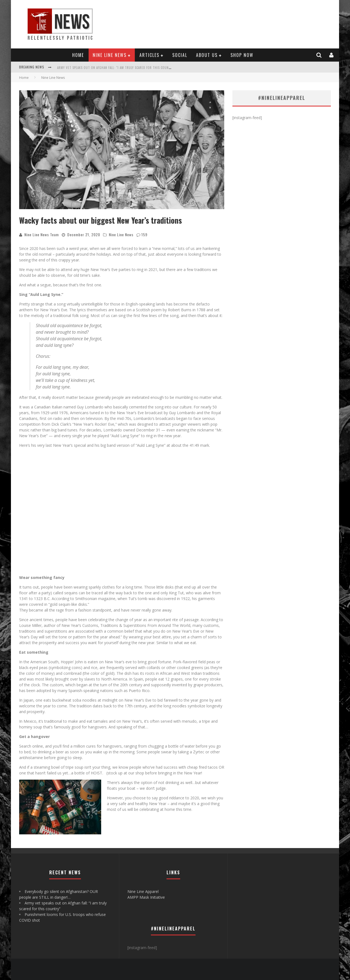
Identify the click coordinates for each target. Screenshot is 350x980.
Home (78, 55)
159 (144, 234)
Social (180, 55)
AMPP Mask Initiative (146, 897)
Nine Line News (110, 55)
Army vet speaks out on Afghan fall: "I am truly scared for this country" (116, 68)
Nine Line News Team (42, 234)
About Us (207, 55)
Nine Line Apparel (143, 891)
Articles (149, 55)
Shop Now (242, 55)
